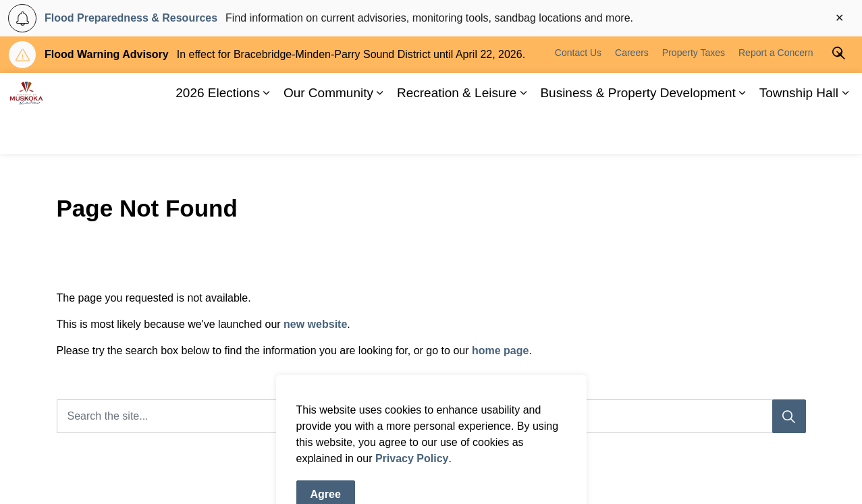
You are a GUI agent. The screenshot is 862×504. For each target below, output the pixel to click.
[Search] (789, 416)
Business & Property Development (638, 133)
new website (315, 324)
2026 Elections (218, 133)
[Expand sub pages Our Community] (380, 134)
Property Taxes (694, 93)
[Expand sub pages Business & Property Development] (743, 134)
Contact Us (578, 93)
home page (500, 351)
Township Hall (799, 133)
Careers (632, 93)
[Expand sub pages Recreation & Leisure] (523, 134)
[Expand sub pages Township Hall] (845, 134)
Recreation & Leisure (457, 133)
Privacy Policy (412, 496)
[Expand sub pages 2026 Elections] (267, 134)
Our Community (328, 133)
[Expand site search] (838, 93)
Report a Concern (776, 93)
